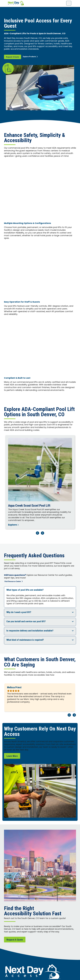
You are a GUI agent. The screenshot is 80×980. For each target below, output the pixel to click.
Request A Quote (13, 57)
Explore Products (31, 57)
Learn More (12, 756)
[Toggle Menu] (69, 3)
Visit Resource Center (14, 582)
